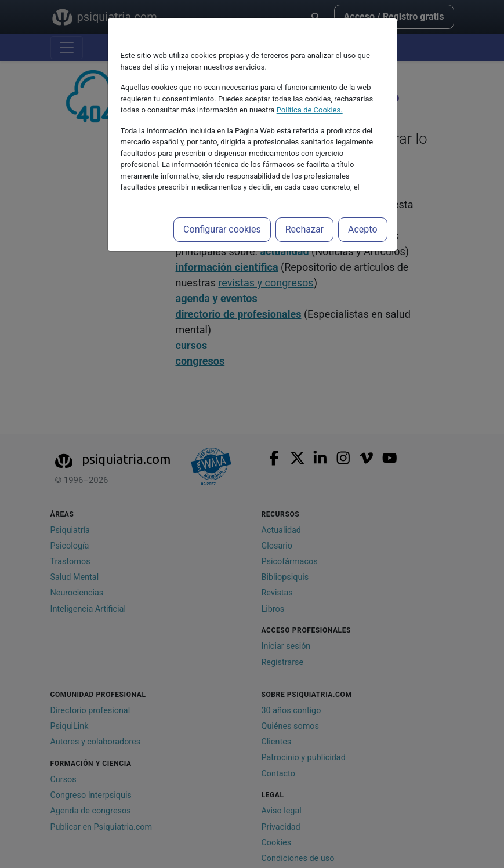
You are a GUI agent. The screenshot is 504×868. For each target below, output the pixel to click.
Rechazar (304, 229)
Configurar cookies (222, 229)
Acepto (362, 229)
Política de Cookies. (310, 110)
